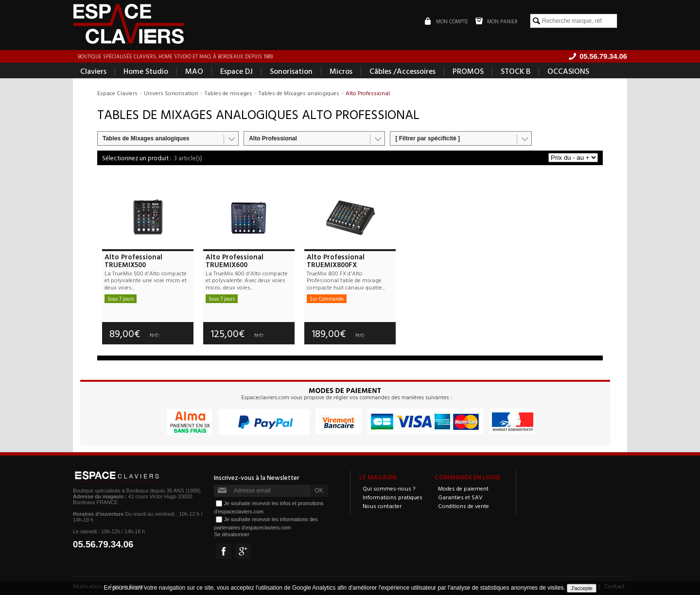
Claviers (93, 71)
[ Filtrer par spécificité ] (428, 138)
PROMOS (468, 71)
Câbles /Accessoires (402, 71)
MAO (194, 71)
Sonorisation (291, 71)
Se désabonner (231, 534)
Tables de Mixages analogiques (146, 138)
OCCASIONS (568, 71)
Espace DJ (236, 71)
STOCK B (516, 71)
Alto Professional (273, 138)
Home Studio (146, 71)
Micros (341, 71)
